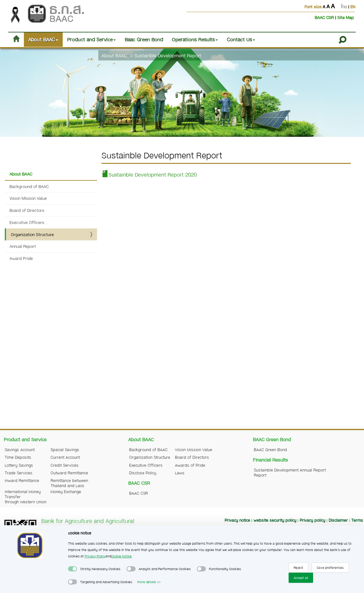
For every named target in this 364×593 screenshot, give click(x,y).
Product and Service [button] (91, 39)
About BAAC (114, 55)
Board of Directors (27, 210)
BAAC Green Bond (270, 450)
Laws (180, 473)
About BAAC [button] (43, 39)
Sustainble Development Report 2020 (149, 174)
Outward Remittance (69, 473)
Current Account (65, 457)
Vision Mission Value (28, 198)
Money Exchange (66, 492)
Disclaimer (338, 520)
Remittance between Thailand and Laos (69, 483)
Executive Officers (27, 222)
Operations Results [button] (195, 39)
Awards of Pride (190, 465)
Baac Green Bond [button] (144, 39)
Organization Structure (32, 234)
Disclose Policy (143, 473)
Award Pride (21, 258)
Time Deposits (18, 457)
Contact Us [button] (241, 39)
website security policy (275, 520)
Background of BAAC (29, 186)
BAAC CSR (325, 17)
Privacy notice (237, 520)
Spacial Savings (65, 450)
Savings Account (20, 450)
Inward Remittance (22, 480)
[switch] (73, 569)
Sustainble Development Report (168, 55)
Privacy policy (312, 520)
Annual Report (23, 246)
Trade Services (19, 473)
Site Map (346, 17)
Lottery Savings (19, 465)
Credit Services (65, 465)
